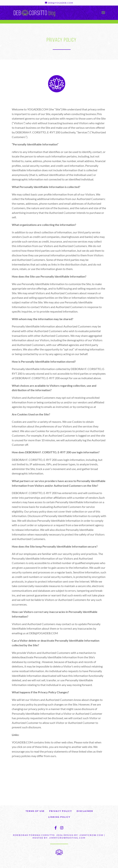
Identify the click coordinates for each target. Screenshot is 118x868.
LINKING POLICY (59, 817)
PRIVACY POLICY (61, 811)
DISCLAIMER (85, 811)
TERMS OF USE (35, 811)
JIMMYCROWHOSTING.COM (67, 838)
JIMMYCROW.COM (91, 835)
